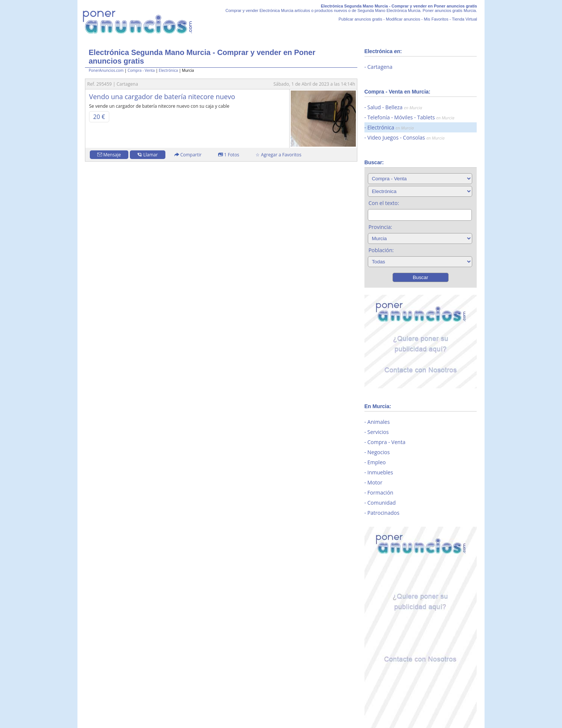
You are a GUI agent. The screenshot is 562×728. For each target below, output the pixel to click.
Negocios (379, 452)
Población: (381, 250)
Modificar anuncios (403, 19)
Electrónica (168, 70)
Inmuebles (380, 472)
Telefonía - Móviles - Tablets (411, 117)
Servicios (378, 432)
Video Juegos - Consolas (406, 137)
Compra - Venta (141, 70)
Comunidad (382, 503)
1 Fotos (229, 155)
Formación (380, 493)
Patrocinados (384, 513)
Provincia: (380, 227)
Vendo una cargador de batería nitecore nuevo (162, 97)
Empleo (377, 462)
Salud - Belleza (395, 107)
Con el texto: (384, 203)
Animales (379, 422)
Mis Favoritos (436, 19)
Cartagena (380, 67)
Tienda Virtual (465, 19)
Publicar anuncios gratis (361, 19)
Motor (375, 482)
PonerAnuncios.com (106, 70)
